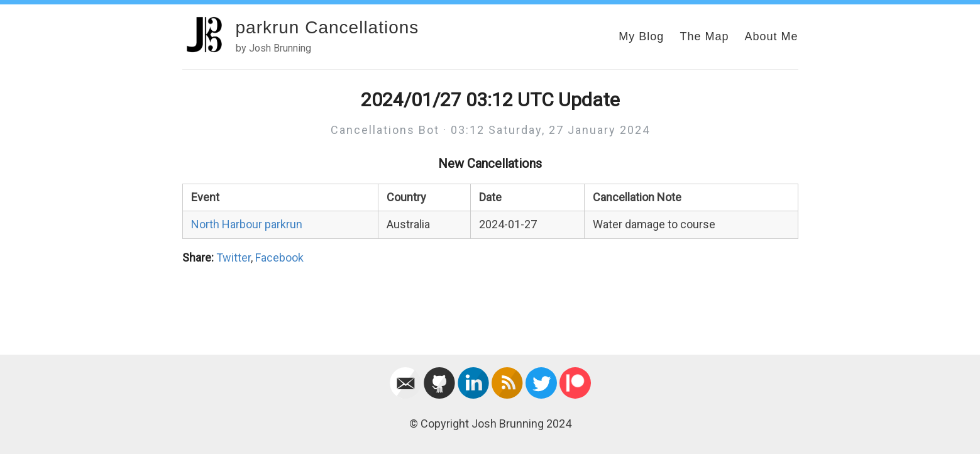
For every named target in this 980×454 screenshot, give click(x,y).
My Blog (641, 36)
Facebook (279, 257)
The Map (704, 36)
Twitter (234, 257)
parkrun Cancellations (328, 27)
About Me (771, 36)
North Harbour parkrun (247, 224)
